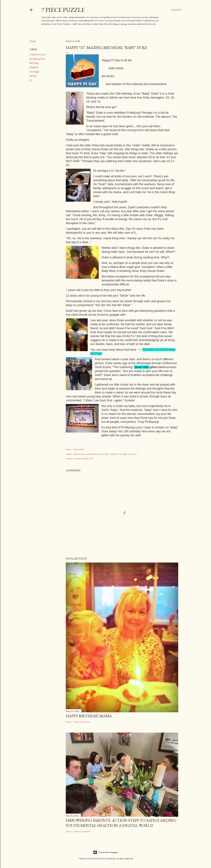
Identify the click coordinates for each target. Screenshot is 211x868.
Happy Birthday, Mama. (89, 716)
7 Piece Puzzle (63, 10)
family (33, 76)
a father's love (38, 55)
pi (30, 80)
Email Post (79, 449)
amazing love (37, 59)
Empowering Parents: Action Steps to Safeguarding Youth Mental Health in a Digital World (121, 823)
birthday (34, 63)
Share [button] (33, 41)
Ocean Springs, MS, (84, 458)
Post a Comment (82, 722)
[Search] (176, 10)
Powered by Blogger (105, 852)
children (34, 67)
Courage (34, 72)
